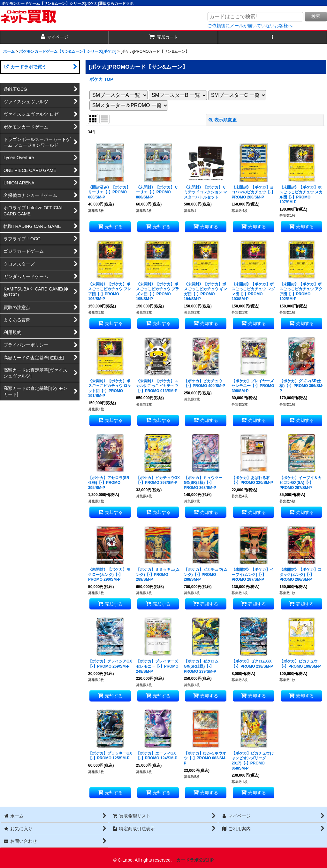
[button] (273, 37)
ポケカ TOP (101, 79)
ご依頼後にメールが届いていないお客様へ (250, 26)
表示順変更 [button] (223, 120)
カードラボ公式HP (195, 860)
